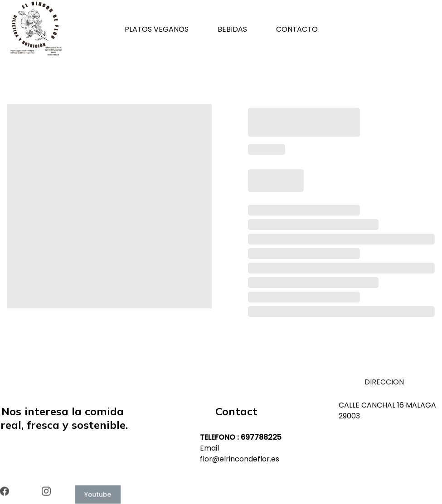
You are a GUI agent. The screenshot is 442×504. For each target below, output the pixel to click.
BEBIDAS (232, 29)
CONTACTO (297, 29)
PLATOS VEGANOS (157, 29)
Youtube (98, 494)
